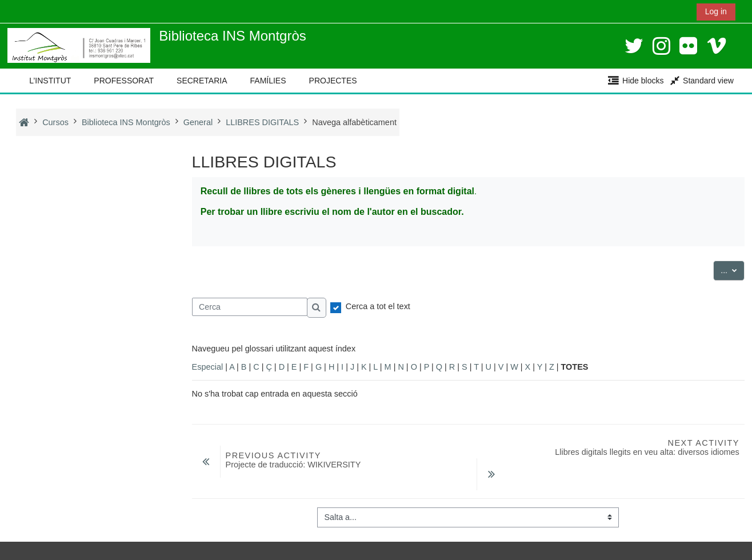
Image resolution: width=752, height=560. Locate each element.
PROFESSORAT (124, 81)
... (733, 269)
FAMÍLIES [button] (268, 81)
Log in (716, 11)
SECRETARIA (202, 81)
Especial (208, 367)
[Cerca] (250, 307)
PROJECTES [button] (333, 81)
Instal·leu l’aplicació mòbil (62, 548)
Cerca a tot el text (378, 306)
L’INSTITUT (50, 81)
